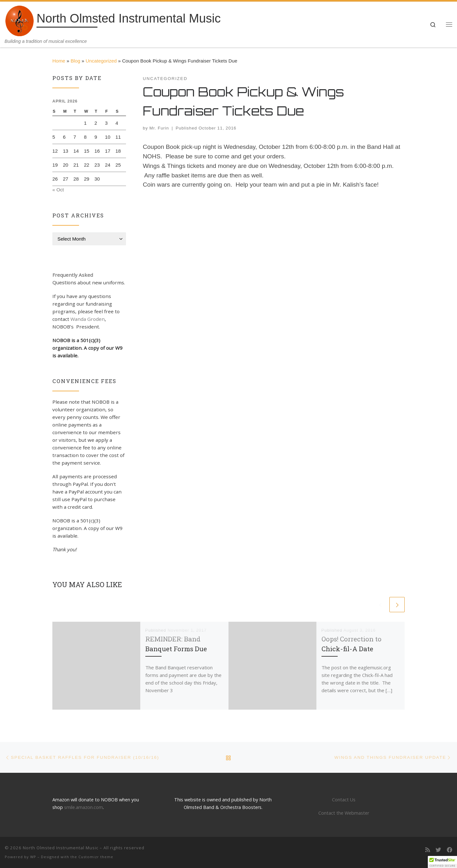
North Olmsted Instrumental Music (61, 848)
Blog (75, 61)
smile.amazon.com (83, 807)
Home (59, 61)
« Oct (58, 190)
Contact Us (344, 800)
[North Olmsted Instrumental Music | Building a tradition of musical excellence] (20, 20)
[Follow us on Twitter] (438, 850)
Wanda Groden (88, 319)
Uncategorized (101, 61)
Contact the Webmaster (344, 813)
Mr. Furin (159, 128)
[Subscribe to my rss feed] (428, 850)
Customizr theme (96, 857)
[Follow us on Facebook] (450, 850)
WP (33, 857)
